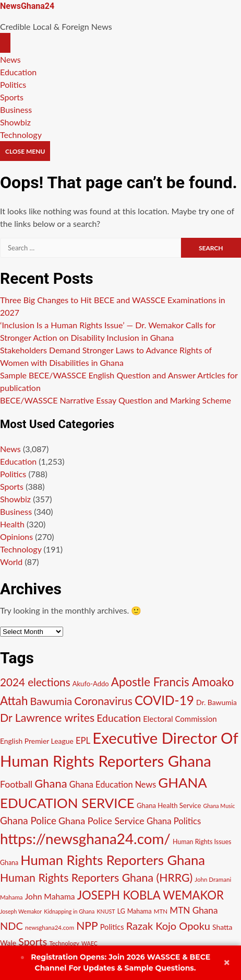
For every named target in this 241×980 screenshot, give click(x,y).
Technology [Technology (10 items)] (64, 943)
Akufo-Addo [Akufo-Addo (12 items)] (91, 684)
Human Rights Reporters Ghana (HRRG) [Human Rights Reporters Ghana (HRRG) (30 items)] (96, 878)
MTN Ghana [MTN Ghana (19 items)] (194, 910)
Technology (21, 135)
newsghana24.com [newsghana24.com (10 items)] (50, 927)
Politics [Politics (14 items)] (112, 927)
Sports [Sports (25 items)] (33, 942)
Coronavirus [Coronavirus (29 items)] (103, 701)
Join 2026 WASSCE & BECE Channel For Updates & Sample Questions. (115, 962)
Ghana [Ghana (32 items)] (51, 783)
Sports (12, 97)
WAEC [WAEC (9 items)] (89, 943)
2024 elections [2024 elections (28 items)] (35, 682)
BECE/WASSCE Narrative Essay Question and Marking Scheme (116, 400)
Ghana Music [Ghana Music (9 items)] (219, 806)
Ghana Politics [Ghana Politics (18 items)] (174, 821)
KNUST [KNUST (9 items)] (106, 911)
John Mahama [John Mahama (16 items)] (50, 896)
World (11, 562)
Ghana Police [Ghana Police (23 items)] (28, 820)
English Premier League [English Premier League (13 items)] (37, 741)
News (10, 59)
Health (12, 524)
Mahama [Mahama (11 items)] (140, 911)
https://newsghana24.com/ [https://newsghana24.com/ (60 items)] (85, 839)
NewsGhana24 (27, 6)
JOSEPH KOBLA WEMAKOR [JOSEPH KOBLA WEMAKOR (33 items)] (150, 895)
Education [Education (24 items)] (119, 718)
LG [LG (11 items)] (121, 911)
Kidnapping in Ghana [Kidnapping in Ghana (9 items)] (69, 911)
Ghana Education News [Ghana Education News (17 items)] (113, 784)
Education (18, 72)
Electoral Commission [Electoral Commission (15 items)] (180, 719)
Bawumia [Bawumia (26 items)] (51, 701)
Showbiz (15, 122)
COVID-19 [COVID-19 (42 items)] (164, 700)
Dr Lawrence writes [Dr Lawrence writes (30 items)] (47, 718)
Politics (13, 84)
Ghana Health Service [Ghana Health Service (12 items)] (169, 805)
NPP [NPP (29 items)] (87, 925)
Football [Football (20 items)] (16, 784)
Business (16, 109)
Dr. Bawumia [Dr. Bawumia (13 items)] (216, 702)
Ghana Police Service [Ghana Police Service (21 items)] (101, 821)
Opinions (16, 537)
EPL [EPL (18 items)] (83, 740)
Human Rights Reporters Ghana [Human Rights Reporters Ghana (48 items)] (113, 860)
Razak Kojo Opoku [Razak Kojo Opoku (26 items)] (168, 926)
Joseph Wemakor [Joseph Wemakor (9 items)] (21, 911)
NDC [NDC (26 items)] (11, 926)
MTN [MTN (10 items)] (161, 911)
